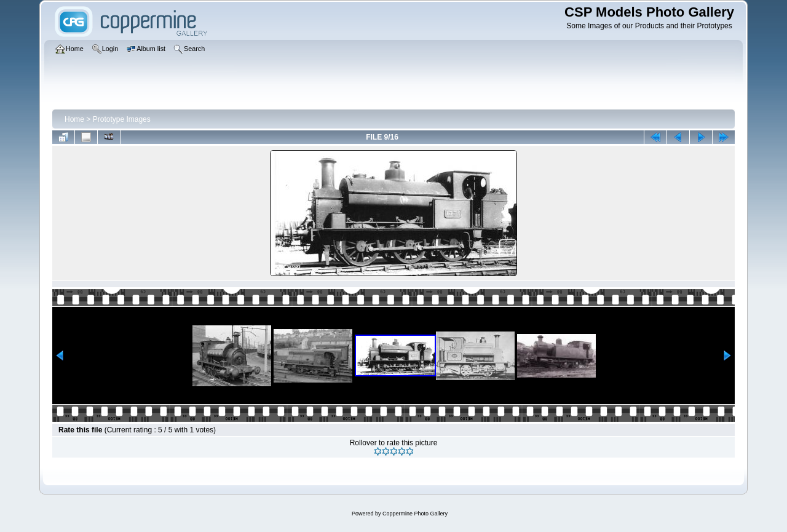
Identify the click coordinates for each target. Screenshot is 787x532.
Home (74, 119)
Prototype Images (122, 119)
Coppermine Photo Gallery (415, 514)
